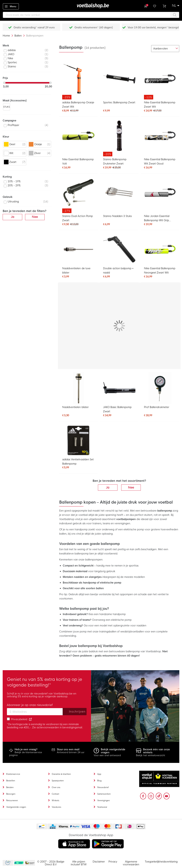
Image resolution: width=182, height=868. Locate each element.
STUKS (7, 107)
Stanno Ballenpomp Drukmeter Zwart (115, 161)
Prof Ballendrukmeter (157, 407)
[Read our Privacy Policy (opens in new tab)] (30, 719)
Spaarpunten (58, 781)
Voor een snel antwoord (107, 755)
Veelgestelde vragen (16, 807)
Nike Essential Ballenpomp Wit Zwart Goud (160, 161)
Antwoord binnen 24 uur (71, 752)
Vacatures (56, 807)
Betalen (10, 787)
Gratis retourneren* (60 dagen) (94, 27)
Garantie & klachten (61, 774)
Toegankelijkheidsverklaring (161, 862)
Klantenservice (13, 774)
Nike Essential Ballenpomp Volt (78, 161)
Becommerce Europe (7, 863)
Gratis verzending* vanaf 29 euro (34, 27)
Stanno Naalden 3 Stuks (117, 216)
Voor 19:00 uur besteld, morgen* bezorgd (153, 27)
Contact (55, 794)
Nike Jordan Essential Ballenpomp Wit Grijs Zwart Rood (157, 219)
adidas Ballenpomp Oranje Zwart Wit (78, 105)
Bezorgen (11, 794)
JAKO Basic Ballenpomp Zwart (117, 409)
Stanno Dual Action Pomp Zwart (77, 218)
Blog (99, 781)
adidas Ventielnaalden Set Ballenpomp (78, 462)
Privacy (113, 862)
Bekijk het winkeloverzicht (151, 755)
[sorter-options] (165, 49)
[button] (176, 6)
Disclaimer (99, 862)
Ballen (18, 36)
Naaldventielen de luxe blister (76, 270)
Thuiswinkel (30, 863)
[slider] (4, 83)
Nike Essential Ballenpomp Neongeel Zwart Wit (160, 270)
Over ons (56, 787)
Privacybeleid (19, 719)
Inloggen (146, 6)
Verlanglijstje (155, 6)
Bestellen (11, 781)
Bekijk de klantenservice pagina (26, 754)
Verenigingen (103, 800)
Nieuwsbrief (103, 787)
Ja (108, 488)
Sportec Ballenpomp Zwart (119, 102)
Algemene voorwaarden (131, 863)
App (99, 774)
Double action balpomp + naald (118, 270)
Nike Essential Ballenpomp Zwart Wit (160, 105)
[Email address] (35, 712)
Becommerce (19, 863)
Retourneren (12, 800)
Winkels (55, 800)
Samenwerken (104, 794)
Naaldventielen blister (75, 407)
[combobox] (91, 15)
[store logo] (91, 6)
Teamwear (102, 807)
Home (7, 36)
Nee (131, 488)
